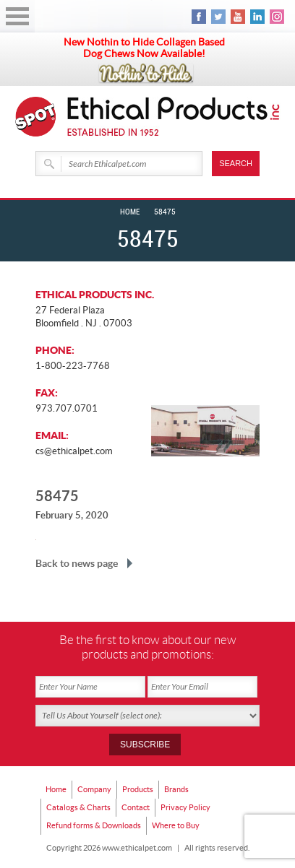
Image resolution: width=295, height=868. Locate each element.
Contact (136, 807)
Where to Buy (176, 825)
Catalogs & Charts (78, 807)
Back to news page (77, 563)
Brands (176, 789)
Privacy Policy (185, 807)
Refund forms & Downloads (94, 825)
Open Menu (17, 16)
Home (130, 212)
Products (138, 789)
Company (94, 789)
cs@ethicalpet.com (74, 451)
